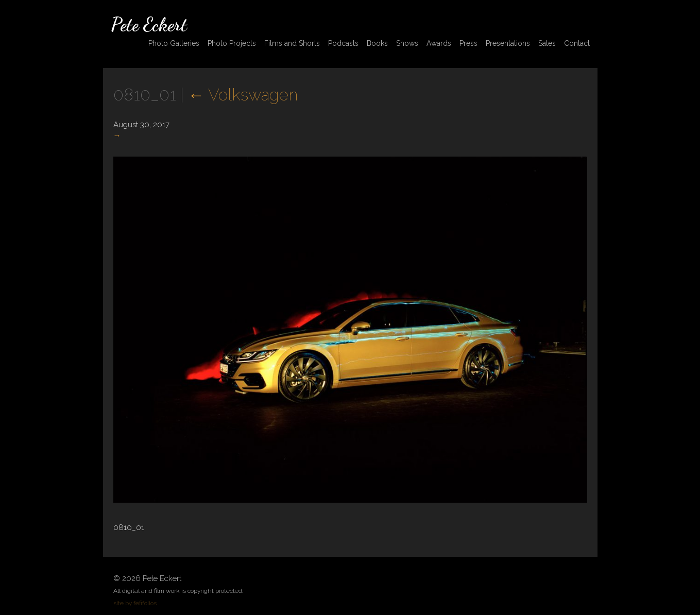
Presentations (508, 43)
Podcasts (343, 43)
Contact (577, 43)
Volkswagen (243, 95)
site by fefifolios (135, 603)
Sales (547, 43)
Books (377, 43)
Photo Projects (232, 43)
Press (468, 43)
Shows (407, 43)
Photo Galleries (174, 43)
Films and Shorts (292, 43)
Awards (439, 43)
